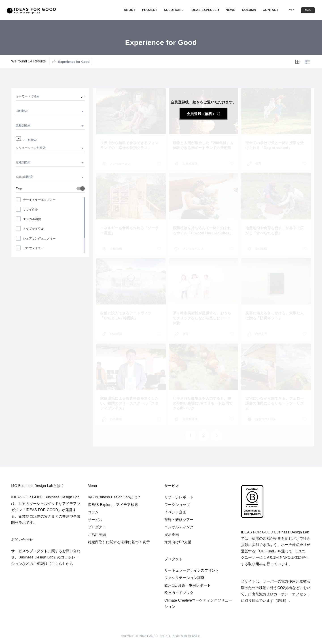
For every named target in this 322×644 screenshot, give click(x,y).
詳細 (281, 601)
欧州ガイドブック (179, 593)
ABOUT (118, 10)
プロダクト (97, 527)
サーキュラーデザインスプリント (192, 570)
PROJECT (138, 10)
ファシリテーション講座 (184, 578)
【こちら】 (57, 564)
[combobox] (50, 111)
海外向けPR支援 (178, 542)
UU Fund (267, 551)
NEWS (218, 10)
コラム (93, 512)
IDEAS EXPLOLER (193, 10)
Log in (283, 10)
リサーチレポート (179, 497)
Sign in (305, 10)
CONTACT (258, 10)
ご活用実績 (97, 535)
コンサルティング (179, 527)
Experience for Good (71, 74)
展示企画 (172, 535)
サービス (95, 520)
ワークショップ (177, 505)
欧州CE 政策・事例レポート (187, 585)
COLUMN (237, 10)
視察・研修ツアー (179, 520)
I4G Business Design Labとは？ (114, 497)
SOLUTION (160, 10)
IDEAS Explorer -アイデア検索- (114, 505)
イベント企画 (175, 512)
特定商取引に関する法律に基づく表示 (119, 542)
